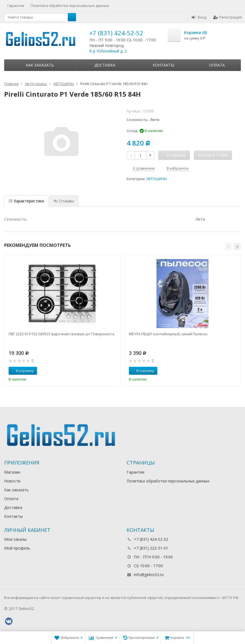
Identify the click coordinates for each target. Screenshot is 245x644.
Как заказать (40, 65)
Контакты (163, 65)
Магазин (12, 472)
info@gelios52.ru (149, 575)
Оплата (217, 65)
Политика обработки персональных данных (70, 6)
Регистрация (227, 17)
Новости (12, 481)
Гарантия (16, 6)
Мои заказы (15, 539)
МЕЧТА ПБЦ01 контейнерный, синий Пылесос (168, 334)
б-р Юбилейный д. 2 (108, 51)
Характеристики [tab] (26, 201)
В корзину (22, 371)
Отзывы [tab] (64, 201)
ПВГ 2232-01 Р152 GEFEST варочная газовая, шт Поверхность (62, 334)
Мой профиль (17, 548)
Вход (199, 17)
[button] (228, 247)
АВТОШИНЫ (157, 179)
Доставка (105, 65)
